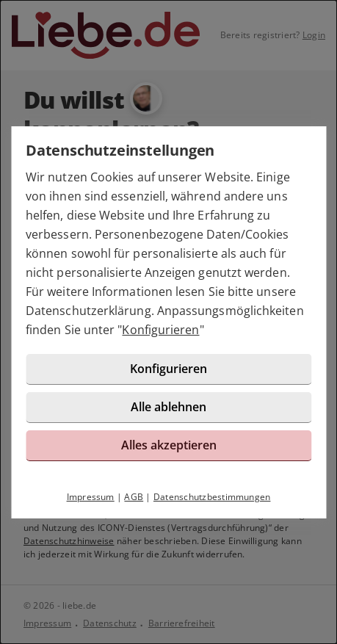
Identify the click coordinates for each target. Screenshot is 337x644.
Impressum (91, 497)
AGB (134, 497)
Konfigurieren (160, 330)
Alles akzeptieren (169, 445)
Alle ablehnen (168, 407)
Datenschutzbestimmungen (212, 497)
